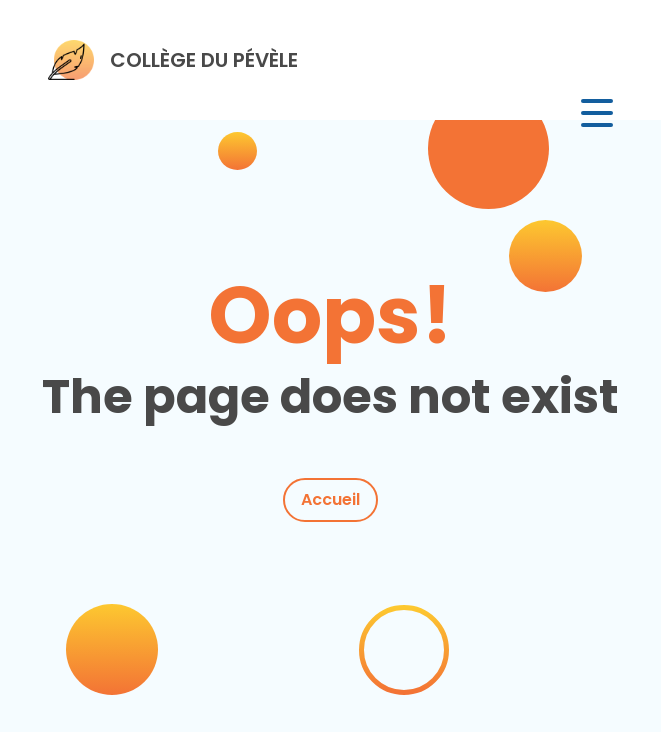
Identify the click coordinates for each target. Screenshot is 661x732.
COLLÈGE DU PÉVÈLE (204, 60)
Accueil (330, 499)
